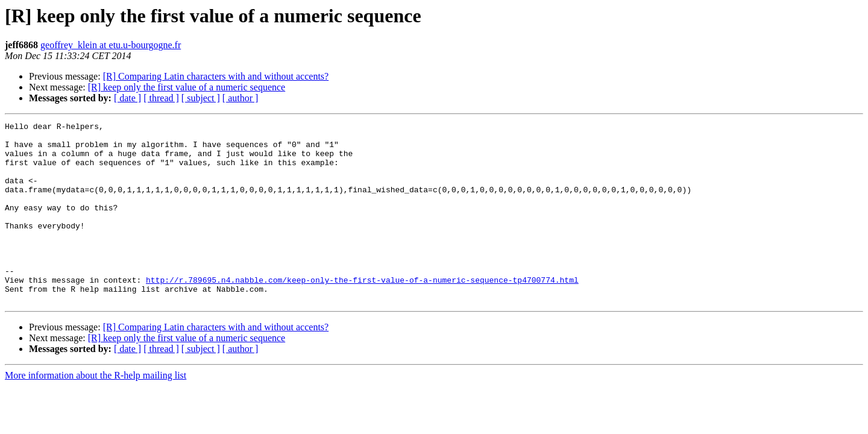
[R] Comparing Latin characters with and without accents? (216, 76)
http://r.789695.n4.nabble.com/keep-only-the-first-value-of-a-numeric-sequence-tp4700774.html (362, 312)
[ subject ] (201, 98)
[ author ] (241, 98)
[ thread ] (161, 98)
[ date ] (127, 98)
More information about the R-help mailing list (96, 411)
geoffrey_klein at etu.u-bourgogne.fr (111, 45)
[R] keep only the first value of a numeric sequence (187, 87)
